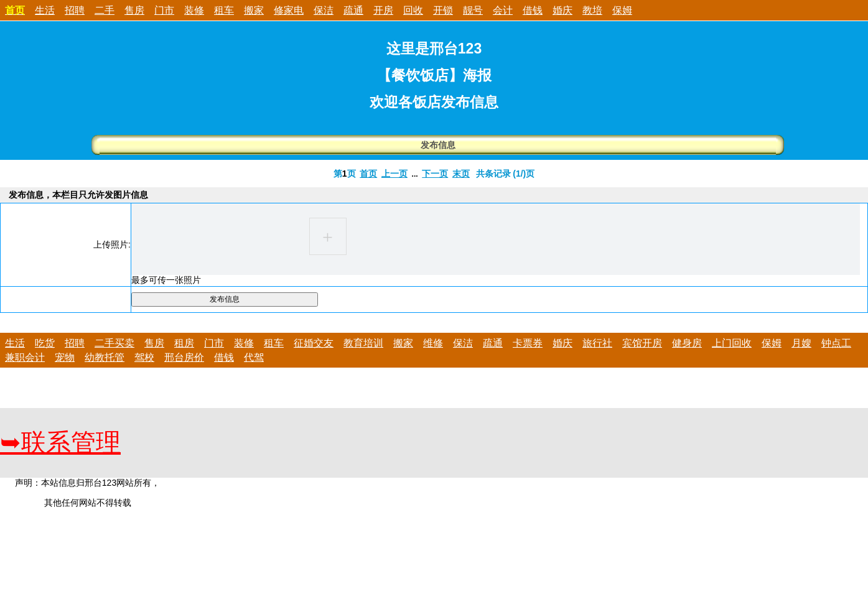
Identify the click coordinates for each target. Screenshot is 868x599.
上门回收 (732, 343)
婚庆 (562, 10)
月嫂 (801, 343)
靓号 (473, 10)
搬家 (254, 10)
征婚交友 (314, 343)
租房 (184, 343)
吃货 (45, 343)
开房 (383, 10)
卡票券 (528, 343)
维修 (433, 343)
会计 (503, 10)
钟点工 (836, 343)
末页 (461, 174)
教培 (592, 10)
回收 (413, 10)
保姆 (622, 10)
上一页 (394, 174)
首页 (368, 174)
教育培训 (363, 343)
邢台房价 (184, 357)
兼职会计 (25, 357)
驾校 (144, 357)
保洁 (324, 10)
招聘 (75, 10)
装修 (194, 10)
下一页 (435, 174)
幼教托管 (105, 357)
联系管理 (60, 443)
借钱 (533, 10)
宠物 (65, 357)
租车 (224, 10)
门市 (164, 10)
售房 (134, 10)
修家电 (289, 10)
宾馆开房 (642, 343)
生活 (45, 10)
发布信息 (438, 145)
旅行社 (597, 343)
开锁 (443, 10)
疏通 (353, 10)
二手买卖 (114, 343)
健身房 (687, 343)
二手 (105, 10)
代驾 (254, 357)
